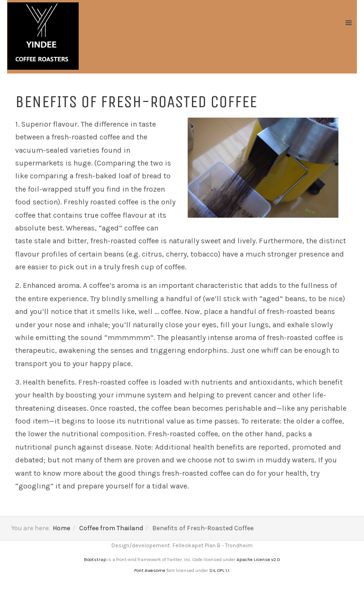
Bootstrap (95, 560)
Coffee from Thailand (111, 528)
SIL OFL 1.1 (219, 571)
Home (61, 528)
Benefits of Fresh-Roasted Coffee (136, 102)
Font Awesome (150, 571)
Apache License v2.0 (258, 560)
